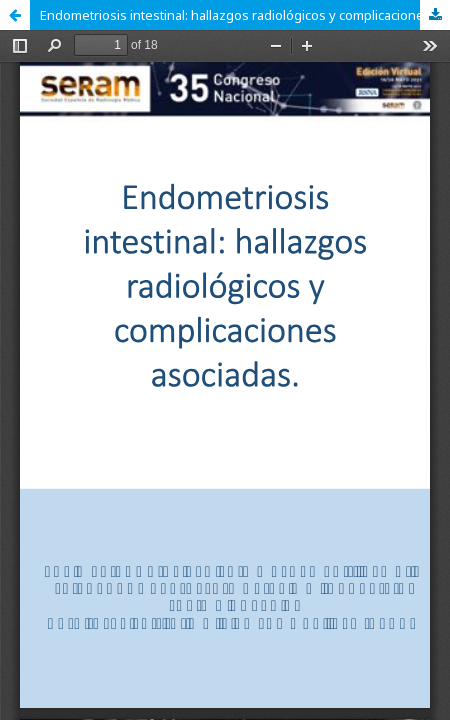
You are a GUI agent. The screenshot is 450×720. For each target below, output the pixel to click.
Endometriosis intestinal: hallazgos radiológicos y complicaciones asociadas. (245, 15)
